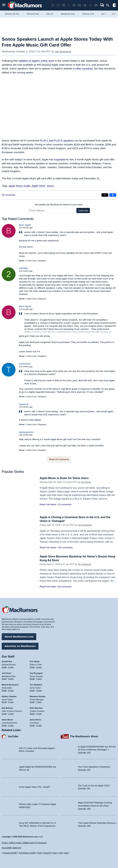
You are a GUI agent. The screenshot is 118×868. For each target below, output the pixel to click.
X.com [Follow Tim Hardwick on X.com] (39, 690)
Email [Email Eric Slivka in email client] (32, 667)
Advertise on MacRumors (20, 646)
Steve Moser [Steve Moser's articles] (7, 719)
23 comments (65, 504)
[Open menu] (4, 5)
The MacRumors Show (84, 736)
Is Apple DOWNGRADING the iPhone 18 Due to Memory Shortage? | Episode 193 (97, 749)
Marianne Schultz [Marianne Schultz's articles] (38, 696)
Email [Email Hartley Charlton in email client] (4, 701)
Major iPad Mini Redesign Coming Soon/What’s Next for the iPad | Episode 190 (95, 805)
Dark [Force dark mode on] (66, 853)
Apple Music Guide (19, 186)
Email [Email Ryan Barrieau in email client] (32, 713)
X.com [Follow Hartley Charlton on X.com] (11, 701)
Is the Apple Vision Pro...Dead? (35, 786)
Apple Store (38, 186)
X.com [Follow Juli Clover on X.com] (11, 678)
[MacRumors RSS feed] (91, 5)
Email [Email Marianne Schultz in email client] (32, 701)
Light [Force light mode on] (61, 853)
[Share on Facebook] (113, 195)
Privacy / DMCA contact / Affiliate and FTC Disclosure (24, 843)
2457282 (23, 268)
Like (35, 261)
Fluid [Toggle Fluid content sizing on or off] (40, 853)
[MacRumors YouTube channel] (80, 5)
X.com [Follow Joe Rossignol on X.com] (39, 678)
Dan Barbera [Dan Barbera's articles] (7, 707)
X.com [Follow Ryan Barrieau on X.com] (39, 713)
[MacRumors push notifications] (85, 5)
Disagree (42, 261)
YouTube (13, 736)
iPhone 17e (88, 14)
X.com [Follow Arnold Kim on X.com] (11, 667)
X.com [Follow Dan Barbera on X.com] (11, 713)
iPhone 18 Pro (12, 14)
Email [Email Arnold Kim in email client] (4, 667)
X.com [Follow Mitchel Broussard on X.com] (11, 690)
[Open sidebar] (114, 6)
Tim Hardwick (84, 564)
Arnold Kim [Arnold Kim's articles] (7, 661)
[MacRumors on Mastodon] (74, 5)
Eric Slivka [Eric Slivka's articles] (35, 661)
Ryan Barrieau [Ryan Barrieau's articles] (36, 707)
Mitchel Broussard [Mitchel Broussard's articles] (10, 684)
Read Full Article (48, 504)
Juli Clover (86, 482)
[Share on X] (105, 195)
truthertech (25, 364)
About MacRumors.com (19, 636)
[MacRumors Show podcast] (53, 5)
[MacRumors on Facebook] (64, 5)
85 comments (65, 587)
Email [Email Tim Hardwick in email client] (32, 690)
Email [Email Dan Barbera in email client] (4, 713)
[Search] (109, 5)
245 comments (65, 548)
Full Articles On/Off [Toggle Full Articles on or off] (27, 853)
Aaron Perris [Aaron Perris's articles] (36, 719)
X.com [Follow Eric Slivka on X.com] (39, 667)
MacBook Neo (68, 14)
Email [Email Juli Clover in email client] (4, 678)
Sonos (50, 186)
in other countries (83, 68)
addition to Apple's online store (37, 61)
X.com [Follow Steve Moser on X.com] (11, 725)
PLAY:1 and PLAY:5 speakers (57, 140)
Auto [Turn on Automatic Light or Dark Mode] (55, 853)
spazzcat (24, 404)
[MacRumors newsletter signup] (96, 5)
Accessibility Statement (11, 848)
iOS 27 (50, 14)
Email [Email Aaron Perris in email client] (32, 725)
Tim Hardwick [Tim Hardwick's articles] (36, 684)
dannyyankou (26, 432)
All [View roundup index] (114, 14)
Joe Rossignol (63, 51)
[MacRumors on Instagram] (58, 5)
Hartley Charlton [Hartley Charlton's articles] (9, 696)
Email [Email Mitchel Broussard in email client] (4, 690)
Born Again (25, 225)
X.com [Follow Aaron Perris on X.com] (39, 725)
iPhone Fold (33, 14)
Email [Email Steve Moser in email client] (4, 725)
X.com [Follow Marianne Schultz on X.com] (39, 701)
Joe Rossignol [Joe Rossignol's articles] (36, 673)
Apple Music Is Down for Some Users (66, 478)
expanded (60, 159)
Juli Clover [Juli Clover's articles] (7, 673)
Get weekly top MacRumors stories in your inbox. (59, 205)
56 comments (8, 195)
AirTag (105, 14)
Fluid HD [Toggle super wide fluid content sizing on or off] (47, 853)
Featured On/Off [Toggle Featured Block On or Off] (10, 853)
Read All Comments (59, 459)
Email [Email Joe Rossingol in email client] (32, 678)
